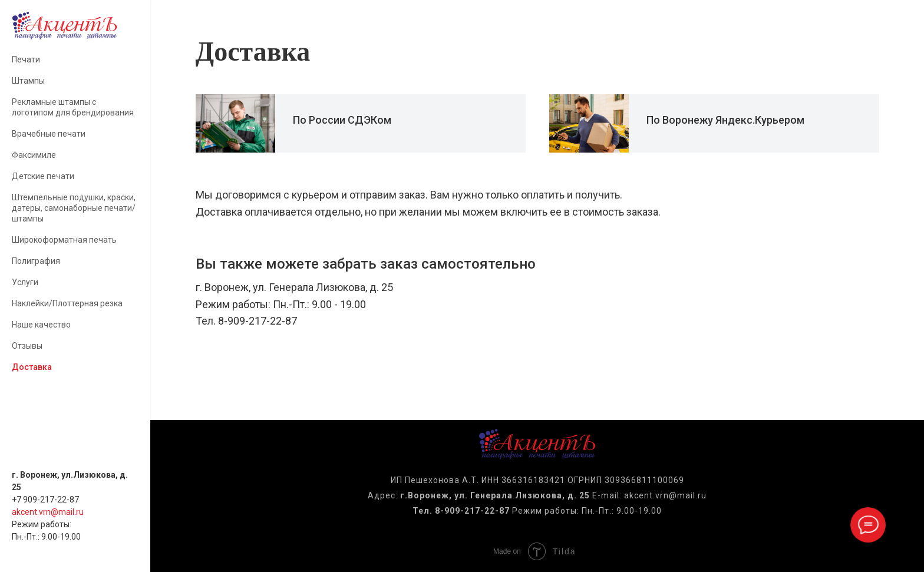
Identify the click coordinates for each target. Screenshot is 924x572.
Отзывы (27, 346)
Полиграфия (36, 261)
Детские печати (43, 176)
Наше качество (41, 325)
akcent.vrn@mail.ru (48, 512)
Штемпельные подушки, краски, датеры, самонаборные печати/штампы (74, 208)
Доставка (32, 367)
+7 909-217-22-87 (45, 500)
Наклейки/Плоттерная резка (67, 303)
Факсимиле (34, 155)
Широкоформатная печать (64, 240)
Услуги (25, 282)
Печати (26, 59)
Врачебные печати (49, 134)
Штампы (28, 81)
